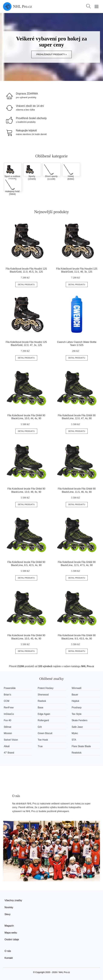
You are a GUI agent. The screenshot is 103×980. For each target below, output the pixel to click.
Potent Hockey (46, 688)
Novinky (9, 907)
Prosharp (77, 707)
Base (40, 707)
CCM (7, 701)
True (40, 746)
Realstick (77, 753)
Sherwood (43, 695)
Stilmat (7, 727)
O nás (8, 951)
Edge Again (44, 714)
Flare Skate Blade (81, 746)
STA (74, 740)
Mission (8, 733)
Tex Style (77, 714)
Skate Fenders (80, 720)
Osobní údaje (12, 939)
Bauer (75, 695)
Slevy (7, 914)
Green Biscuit (45, 733)
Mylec (75, 733)
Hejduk (75, 701)
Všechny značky (13, 900)
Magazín (9, 926)
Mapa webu (11, 933)
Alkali (7, 746)
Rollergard (43, 720)
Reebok (42, 701)
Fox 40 (7, 720)
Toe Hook (43, 740)
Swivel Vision (11, 740)
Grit (40, 727)
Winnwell (77, 688)
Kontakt (9, 958)
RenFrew (9, 707)
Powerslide (10, 688)
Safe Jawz (77, 727)
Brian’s (7, 695)
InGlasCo (9, 714)
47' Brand (9, 753)
